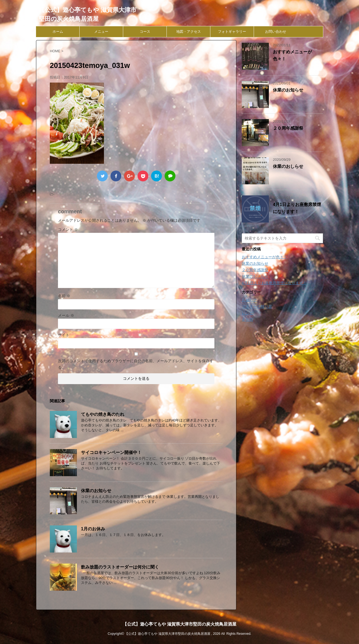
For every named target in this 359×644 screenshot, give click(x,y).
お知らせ (249, 300)
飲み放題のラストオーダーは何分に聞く (120, 567)
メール (66, 315)
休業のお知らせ (96, 491)
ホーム (58, 32)
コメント (68, 230)
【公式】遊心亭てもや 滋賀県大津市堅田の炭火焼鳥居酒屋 (179, 624)
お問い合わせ (276, 32)
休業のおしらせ (288, 166)
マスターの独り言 (257, 306)
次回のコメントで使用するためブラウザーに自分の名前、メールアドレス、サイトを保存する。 (136, 364)
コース (145, 32)
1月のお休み (93, 529)
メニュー (101, 32)
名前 (64, 296)
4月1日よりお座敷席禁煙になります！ (274, 283)
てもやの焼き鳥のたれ (103, 414)
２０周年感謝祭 (288, 128)
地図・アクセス (189, 32)
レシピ (247, 313)
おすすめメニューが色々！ (265, 257)
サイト (64, 335)
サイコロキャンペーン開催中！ (111, 452)
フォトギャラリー (232, 32)
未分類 (247, 319)
